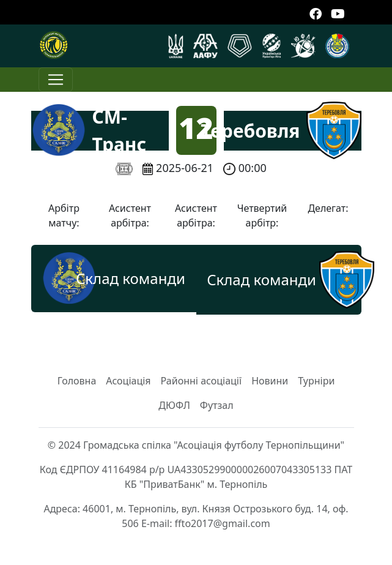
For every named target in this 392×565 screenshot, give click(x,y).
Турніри (316, 381)
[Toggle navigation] (56, 80)
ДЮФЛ (174, 405)
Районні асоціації (202, 381)
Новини (270, 381)
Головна (77, 381)
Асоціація (128, 381)
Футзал (217, 405)
